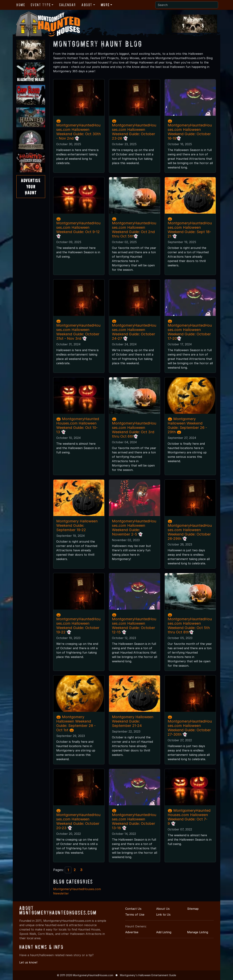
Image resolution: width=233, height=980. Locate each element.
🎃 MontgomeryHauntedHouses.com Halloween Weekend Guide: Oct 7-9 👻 (189, 817)
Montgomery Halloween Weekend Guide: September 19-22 (77, 525)
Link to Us (163, 914)
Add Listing (164, 932)
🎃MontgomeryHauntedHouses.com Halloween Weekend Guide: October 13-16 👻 (134, 819)
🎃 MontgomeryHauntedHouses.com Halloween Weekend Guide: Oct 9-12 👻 (78, 227)
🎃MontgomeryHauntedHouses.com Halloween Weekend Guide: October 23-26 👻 (134, 130)
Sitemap (193, 909)
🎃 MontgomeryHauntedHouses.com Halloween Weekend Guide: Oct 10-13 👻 (78, 425)
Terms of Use (135, 914)
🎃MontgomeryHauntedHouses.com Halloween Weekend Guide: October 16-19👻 (190, 130)
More (105, 5)
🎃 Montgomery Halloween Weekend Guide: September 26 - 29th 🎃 (187, 425)
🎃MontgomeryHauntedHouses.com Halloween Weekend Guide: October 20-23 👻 (78, 819)
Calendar (67, 5)
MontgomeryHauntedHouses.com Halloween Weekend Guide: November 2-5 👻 (134, 528)
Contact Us (133, 909)
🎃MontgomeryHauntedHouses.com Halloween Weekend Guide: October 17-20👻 (190, 330)
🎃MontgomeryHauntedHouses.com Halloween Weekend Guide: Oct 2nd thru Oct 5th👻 (134, 227)
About (87, 5)
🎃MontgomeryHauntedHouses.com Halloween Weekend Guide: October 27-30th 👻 (190, 726)
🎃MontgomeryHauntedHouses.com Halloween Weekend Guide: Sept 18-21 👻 (190, 227)
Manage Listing (198, 932)
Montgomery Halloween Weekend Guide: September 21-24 (133, 721)
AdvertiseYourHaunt (31, 187)
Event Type (41, 5)
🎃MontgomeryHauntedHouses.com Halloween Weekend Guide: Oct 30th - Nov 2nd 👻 (78, 130)
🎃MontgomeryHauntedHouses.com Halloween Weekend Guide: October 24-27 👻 (134, 330)
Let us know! (28, 962)
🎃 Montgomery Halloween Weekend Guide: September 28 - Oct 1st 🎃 (76, 723)
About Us (163, 909)
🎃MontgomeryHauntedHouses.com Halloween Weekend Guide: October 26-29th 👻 (190, 530)
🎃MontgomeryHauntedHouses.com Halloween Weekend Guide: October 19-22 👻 (78, 623)
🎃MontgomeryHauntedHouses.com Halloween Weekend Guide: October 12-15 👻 (134, 623)
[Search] (187, 5)
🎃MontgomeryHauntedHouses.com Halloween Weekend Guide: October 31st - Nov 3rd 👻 (78, 330)
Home (21, 5)
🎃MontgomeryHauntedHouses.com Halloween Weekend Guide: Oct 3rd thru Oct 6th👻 (134, 428)
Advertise (132, 932)
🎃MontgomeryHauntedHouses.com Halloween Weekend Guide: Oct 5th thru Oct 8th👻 (190, 623)
